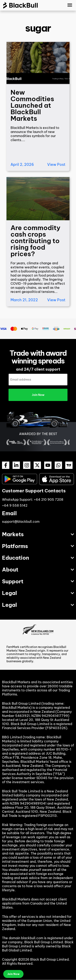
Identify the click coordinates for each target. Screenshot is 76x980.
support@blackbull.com (21, 522)
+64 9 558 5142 (15, 505)
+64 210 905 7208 (49, 499)
